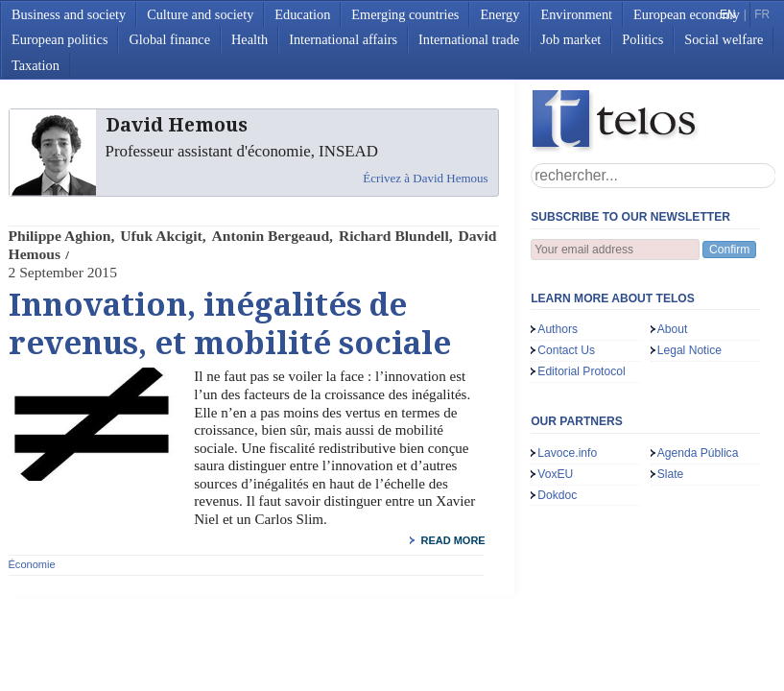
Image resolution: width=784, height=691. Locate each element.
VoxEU (555, 474)
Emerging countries (405, 14)
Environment (576, 14)
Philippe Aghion (60, 236)
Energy (499, 14)
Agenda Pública (698, 453)
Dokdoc (557, 495)
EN (727, 14)
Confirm (729, 250)
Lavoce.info (567, 453)
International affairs (343, 39)
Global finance (169, 39)
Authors (558, 329)
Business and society (69, 14)
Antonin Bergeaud (271, 236)
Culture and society (200, 14)
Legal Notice (689, 350)
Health (249, 39)
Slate (671, 474)
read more (452, 540)
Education (302, 14)
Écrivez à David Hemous (425, 178)
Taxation (36, 65)
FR (762, 14)
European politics (59, 39)
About (673, 329)
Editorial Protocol (581, 371)
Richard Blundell (394, 236)
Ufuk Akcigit (161, 236)
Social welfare (724, 39)
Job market (570, 39)
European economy (687, 14)
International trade (469, 39)
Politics (642, 39)
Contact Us (566, 350)
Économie (32, 564)
